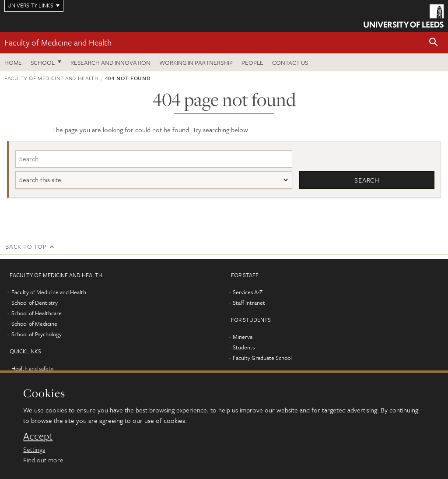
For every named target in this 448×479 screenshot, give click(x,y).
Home (13, 62)
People (252, 62)
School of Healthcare (37, 313)
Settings (34, 449)
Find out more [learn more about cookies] (43, 460)
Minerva (243, 337)
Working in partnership (196, 62)
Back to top (26, 246)
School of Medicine (34, 324)
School (43, 62)
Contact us (290, 62)
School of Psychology (37, 334)
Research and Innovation (110, 62)
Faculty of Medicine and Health (58, 42)
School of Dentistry (35, 303)
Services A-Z (248, 292)
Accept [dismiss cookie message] (38, 436)
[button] (434, 43)
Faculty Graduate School (262, 358)
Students (244, 347)
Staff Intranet (249, 303)
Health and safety (32, 368)
